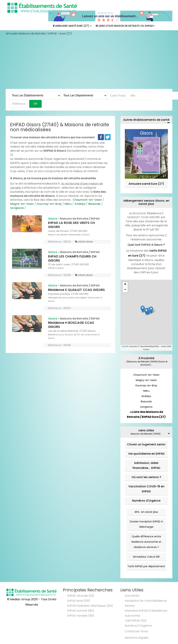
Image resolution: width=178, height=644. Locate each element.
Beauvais (94, 204)
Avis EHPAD (132, 596)
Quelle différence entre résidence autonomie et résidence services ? (146, 542)
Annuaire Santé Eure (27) (72, 26)
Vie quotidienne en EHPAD (146, 454)
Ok (35, 104)
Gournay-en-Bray (49, 204)
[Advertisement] (89, 62)
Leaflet (125, 346)
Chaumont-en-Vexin (87, 200)
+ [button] (125, 284)
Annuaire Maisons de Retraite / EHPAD (31, 34)
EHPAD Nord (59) (79, 601)
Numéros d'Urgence (146, 501)
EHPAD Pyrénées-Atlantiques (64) (90, 606)
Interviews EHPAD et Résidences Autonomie (146, 613)
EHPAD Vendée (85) (81, 616)
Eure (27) (66, 34)
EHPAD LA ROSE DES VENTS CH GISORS (71, 225)
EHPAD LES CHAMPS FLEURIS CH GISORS (72, 258)
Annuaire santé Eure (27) (146, 184)
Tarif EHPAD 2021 (136, 621)
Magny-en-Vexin (22, 204)
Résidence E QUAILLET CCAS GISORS (76, 290)
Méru (68, 204)
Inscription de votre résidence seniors (146, 603)
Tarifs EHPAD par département (146, 566)
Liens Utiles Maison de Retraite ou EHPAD (125, 26)
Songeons (17, 208)
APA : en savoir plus (146, 512)
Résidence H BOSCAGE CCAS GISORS (71, 325)
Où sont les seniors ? (146, 477)
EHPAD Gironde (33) (81, 596)
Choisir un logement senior (146, 444)
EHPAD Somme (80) (81, 611)
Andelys (80, 204)
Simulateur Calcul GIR (146, 557)
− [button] (125, 290)
